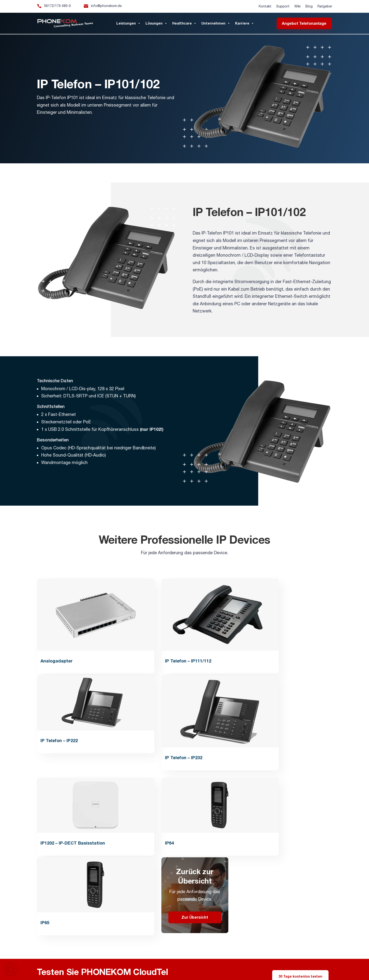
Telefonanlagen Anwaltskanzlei (147, 959)
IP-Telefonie (145, 936)
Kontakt (265, 6)
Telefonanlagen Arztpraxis (224, 959)
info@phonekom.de (106, 6)
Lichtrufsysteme (239, 936)
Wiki (297, 6)
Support (283, 6)
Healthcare (184, 23)
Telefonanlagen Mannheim (297, 955)
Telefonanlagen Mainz (189, 955)
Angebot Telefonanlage (304, 23)
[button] (11, 969)
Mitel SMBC (59, 963)
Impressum (276, 833)
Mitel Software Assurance (119, 963)
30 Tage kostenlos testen (300, 778)
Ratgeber (325, 6)
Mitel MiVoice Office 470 (84, 963)
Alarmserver (130, 955)
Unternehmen (216, 23)
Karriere (245, 23)
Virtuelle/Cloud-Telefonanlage (190, 936)
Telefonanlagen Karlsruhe (260, 955)
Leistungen (128, 23)
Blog (309, 6)
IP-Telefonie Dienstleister (293, 959)
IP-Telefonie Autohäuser (259, 959)
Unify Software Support (153, 963)
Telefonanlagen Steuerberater (105, 959)
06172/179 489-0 (57, 6)
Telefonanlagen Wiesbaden (224, 955)
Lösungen (156, 23)
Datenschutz (278, 841)
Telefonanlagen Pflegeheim (187, 959)
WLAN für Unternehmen (282, 936)
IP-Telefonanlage (113, 936)
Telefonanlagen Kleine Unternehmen (60, 959)
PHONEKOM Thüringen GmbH (295, 864)
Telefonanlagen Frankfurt (156, 955)
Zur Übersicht (299, 719)
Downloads (200, 888)
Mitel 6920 (177, 963)
